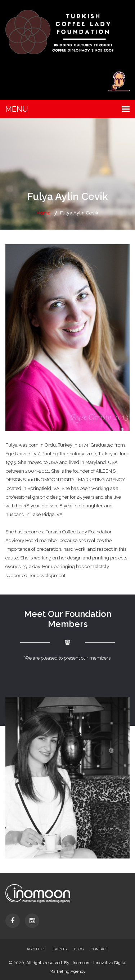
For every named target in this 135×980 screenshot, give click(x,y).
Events (60, 949)
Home (44, 213)
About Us (36, 949)
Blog (79, 949)
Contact (100, 949)
